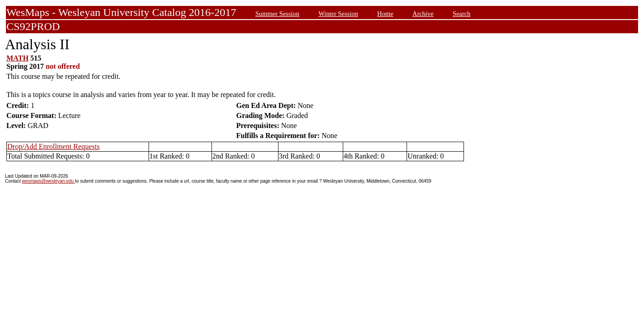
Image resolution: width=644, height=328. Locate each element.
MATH (18, 58)
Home (385, 14)
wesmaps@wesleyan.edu (48, 181)
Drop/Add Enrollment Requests (54, 146)
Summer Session (277, 14)
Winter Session (338, 14)
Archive (423, 14)
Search (461, 14)
